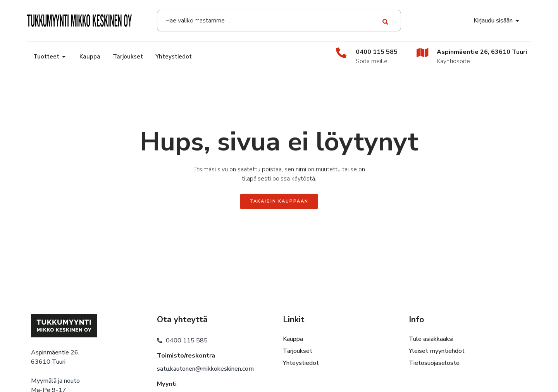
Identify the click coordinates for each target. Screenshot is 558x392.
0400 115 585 (377, 52)
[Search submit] (386, 21)
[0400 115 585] (341, 52)
